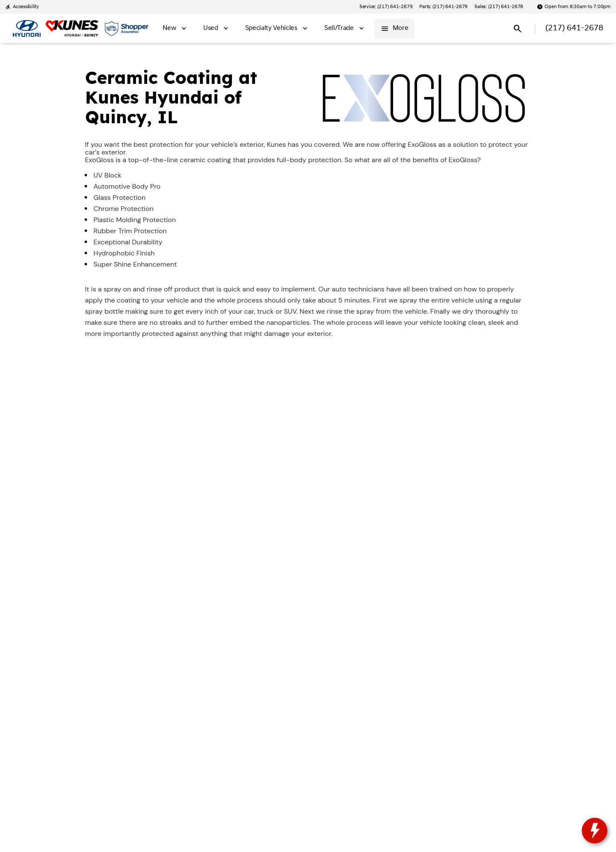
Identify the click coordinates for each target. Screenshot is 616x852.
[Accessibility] (22, 7)
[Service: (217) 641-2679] (386, 7)
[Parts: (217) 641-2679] (443, 7)
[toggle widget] (595, 831)
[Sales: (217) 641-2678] (499, 7)
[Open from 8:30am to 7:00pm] (574, 7)
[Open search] (518, 29)
